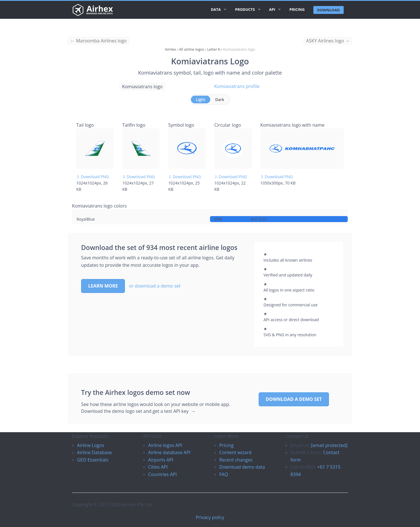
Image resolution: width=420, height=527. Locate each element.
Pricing (297, 9)
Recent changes (236, 460)
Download (329, 10)
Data (216, 9)
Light (200, 100)
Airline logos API (165, 445)
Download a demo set (294, 399)
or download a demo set (155, 286)
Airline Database (94, 452)
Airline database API (169, 452)
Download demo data (242, 467)
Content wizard (235, 452)
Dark (220, 100)
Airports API (161, 460)
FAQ (224, 474)
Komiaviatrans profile (237, 86)
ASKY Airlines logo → (328, 41)
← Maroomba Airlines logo (98, 41)
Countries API (163, 474)
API (272, 9)
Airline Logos (91, 445)
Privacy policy (210, 517)
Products (245, 9)
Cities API (158, 467)
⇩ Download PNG (93, 177)
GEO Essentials (93, 460)
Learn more (103, 286)
